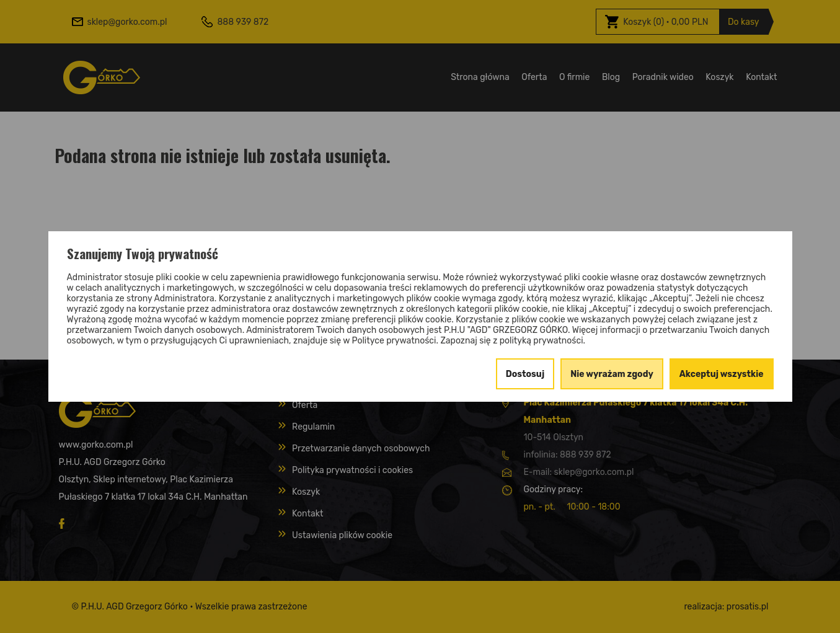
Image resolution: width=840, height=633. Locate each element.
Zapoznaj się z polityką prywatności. (513, 341)
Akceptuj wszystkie (722, 374)
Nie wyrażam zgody (612, 374)
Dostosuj (525, 374)
